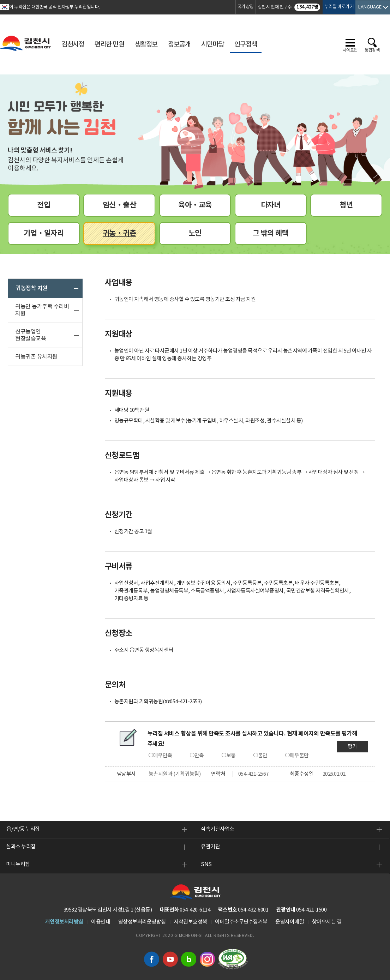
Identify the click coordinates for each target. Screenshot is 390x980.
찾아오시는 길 (327, 922)
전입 (44, 205)
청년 (346, 205)
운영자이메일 (290, 922)
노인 (195, 233)
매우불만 (299, 756)
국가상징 (246, 7)
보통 (231, 756)
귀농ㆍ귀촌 (119, 233)
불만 (263, 756)
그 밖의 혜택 (271, 233)
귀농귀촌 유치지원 (36, 357)
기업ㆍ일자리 (44, 233)
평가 (352, 747)
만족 (199, 756)
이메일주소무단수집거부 (241, 922)
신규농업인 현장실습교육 (31, 335)
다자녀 (271, 205)
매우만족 (163, 756)
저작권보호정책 (190, 922)
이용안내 (101, 922)
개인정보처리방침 (64, 922)
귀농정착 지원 (32, 288)
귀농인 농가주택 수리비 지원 (42, 310)
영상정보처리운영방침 (142, 922)
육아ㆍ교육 (195, 205)
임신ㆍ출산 (119, 205)
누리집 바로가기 (339, 7)
